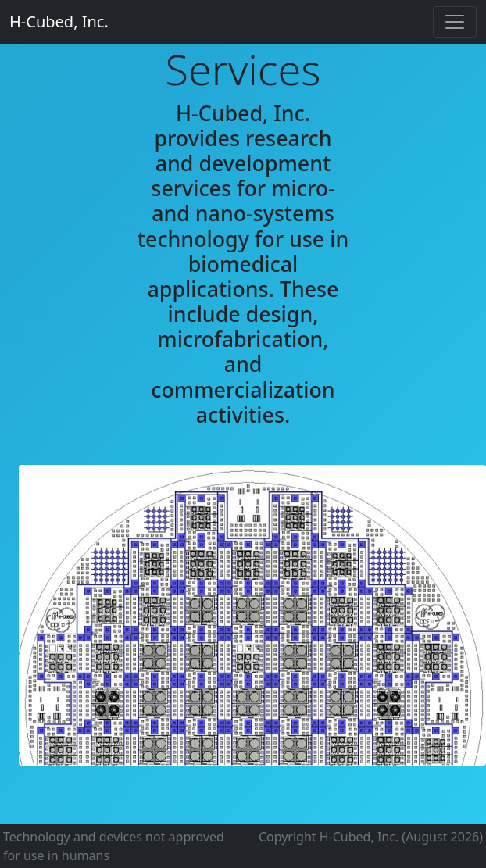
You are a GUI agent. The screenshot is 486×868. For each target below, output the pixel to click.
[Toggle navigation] (455, 22)
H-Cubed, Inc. (59, 21)
